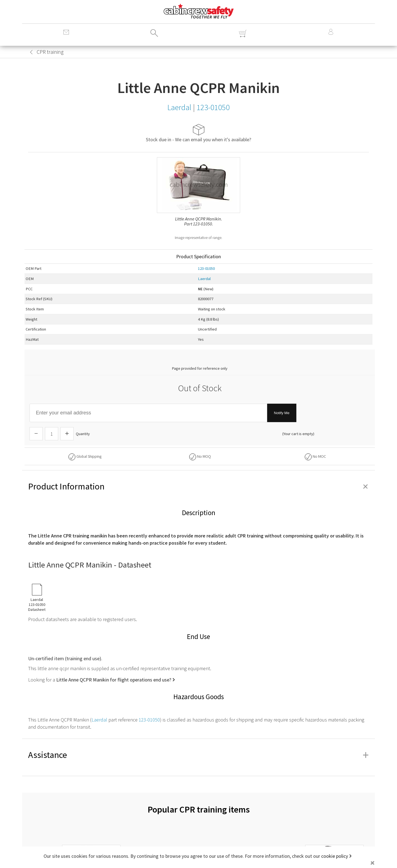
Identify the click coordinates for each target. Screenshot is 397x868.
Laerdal (204, 279)
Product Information (198, 486)
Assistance (198, 755)
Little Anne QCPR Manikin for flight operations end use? (114, 680)
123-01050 (206, 268)
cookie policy (335, 856)
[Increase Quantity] (67, 434)
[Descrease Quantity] (36, 434)
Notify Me (282, 413)
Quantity (83, 434)
